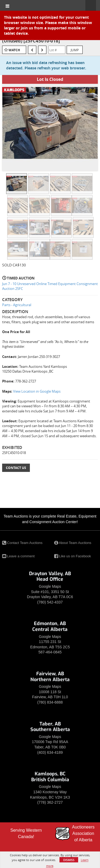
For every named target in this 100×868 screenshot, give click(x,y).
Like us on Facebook (73, 556)
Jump (75, 50)
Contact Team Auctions (22, 543)
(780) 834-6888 (50, 702)
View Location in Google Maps (37, 391)
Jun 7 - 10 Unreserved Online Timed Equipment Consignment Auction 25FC (50, 286)
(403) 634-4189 (50, 752)
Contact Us (16, 468)
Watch (14, 50)
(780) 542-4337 (50, 602)
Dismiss (69, 860)
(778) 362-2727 (50, 802)
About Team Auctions (73, 543)
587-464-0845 (50, 652)
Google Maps (50, 586)
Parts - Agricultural (17, 305)
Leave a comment (18, 556)
